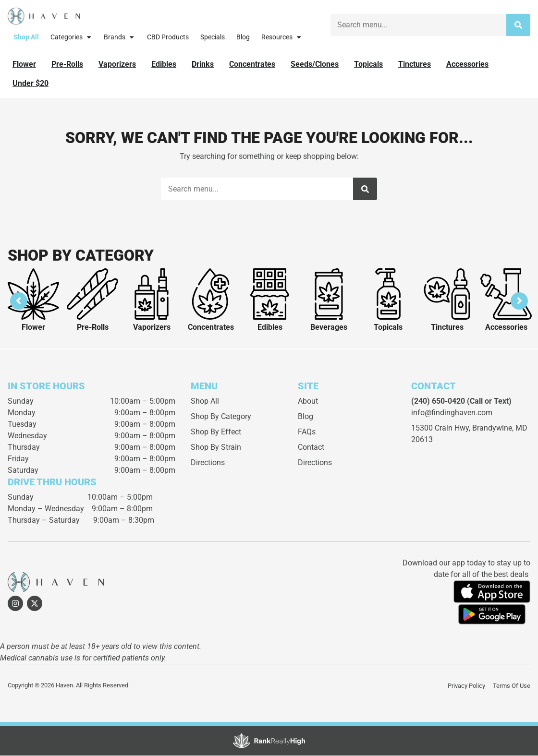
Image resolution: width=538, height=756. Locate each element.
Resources (282, 37)
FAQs (307, 433)
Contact (311, 448)
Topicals (388, 328)
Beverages (329, 328)
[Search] (518, 25)
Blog (243, 37)
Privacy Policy (466, 686)
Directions (208, 463)
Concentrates (211, 328)
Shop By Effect (216, 433)
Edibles (270, 328)
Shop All (26, 37)
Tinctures (447, 328)
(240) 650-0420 (438, 402)
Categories (71, 37)
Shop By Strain (216, 448)
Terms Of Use (512, 686)
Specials (213, 37)
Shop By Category (221, 417)
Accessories (506, 328)
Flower (33, 328)
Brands (119, 37)
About (308, 402)
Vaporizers (152, 328)
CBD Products (168, 37)
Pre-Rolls (93, 328)
